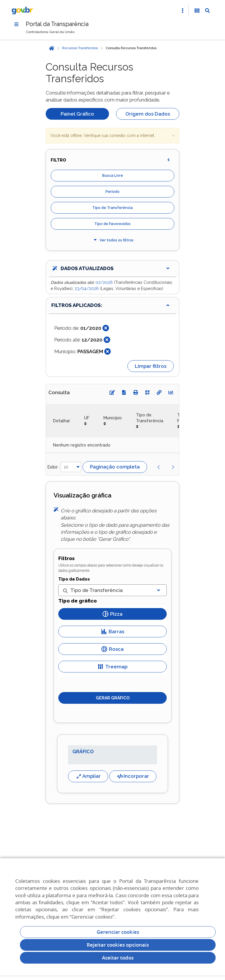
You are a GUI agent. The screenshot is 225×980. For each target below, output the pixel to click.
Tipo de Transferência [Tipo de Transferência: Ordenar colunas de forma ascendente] (150, 418)
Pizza (112, 614)
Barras (113, 631)
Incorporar (133, 776)
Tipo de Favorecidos (112, 224)
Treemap (112, 667)
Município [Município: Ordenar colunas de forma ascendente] (113, 418)
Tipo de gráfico (77, 601)
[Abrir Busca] (207, 11)
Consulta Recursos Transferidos (131, 48)
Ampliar (88, 776)
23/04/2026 (87, 289)
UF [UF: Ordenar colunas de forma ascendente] (87, 418)
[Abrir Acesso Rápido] (183, 11)
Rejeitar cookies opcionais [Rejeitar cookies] (118, 945)
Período (112, 192)
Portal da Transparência (58, 24)
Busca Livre (113, 176)
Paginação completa (115, 467)
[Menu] (16, 24)
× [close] (173, 135)
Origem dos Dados (148, 114)
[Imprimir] (136, 393)
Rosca (112, 649)
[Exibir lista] (158, 591)
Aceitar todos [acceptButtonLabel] (118, 958)
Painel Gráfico (77, 114)
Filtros (67, 558)
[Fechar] (106, 328)
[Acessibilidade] (197, 11)
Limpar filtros (151, 366)
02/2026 (105, 283)
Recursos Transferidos (80, 48)
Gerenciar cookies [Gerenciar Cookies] (118, 932)
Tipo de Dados (74, 579)
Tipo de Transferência (112, 208)
